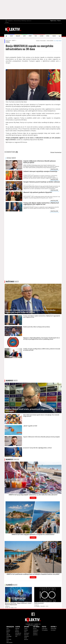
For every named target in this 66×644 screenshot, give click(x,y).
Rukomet (26, 635)
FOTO (36, 36)
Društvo (35, 629)
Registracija (53, 21)
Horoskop (53, 630)
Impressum (29, 21)
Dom (8, 638)
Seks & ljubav (9, 642)
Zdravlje (8, 635)
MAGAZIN (18, 36)
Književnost (18, 635)
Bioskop (17, 632)
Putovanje (9, 639)
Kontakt (7, 22)
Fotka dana (44, 629)
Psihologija (9, 636)
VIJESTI (11, 36)
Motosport (27, 633)
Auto (8, 641)
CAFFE (24, 36)
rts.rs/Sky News (57, 41)
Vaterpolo (26, 636)
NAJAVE (54, 36)
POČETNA (8, 40)
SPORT (30, 36)
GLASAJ (33, 498)
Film (16, 636)
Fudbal (26, 629)
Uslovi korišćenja (17, 21)
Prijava (59, 21)
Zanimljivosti (18, 633)
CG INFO (42, 36)
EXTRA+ (48, 36)
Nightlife (17, 629)
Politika (8, 42)
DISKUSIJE (13, 459)
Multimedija (53, 629)
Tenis (25, 632)
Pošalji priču (10, 21)
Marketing (24, 21)
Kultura (17, 630)
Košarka (26, 630)
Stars (8, 629)
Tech (8, 633)
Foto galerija (45, 630)
